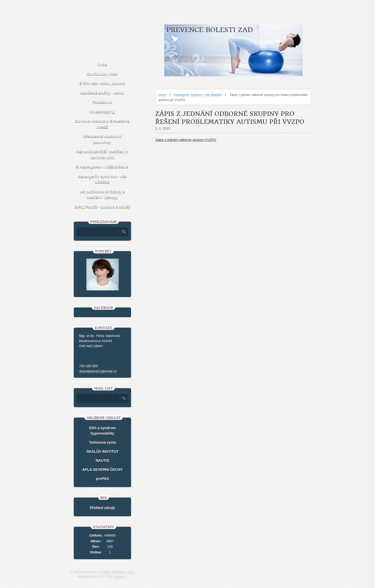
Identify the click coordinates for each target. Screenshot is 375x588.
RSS (106, 572)
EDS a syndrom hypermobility (102, 431)
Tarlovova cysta (103, 442)
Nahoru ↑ (121, 577)
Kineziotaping (102, 112)
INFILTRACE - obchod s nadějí (102, 207)
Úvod (162, 95)
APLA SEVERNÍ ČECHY (102, 470)
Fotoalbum (102, 102)
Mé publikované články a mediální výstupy (102, 194)
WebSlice (118, 572)
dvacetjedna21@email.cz (98, 371)
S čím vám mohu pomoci (102, 83)
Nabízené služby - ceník (102, 93)
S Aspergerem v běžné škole (102, 167)
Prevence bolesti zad (210, 30)
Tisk (130, 572)
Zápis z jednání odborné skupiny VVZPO (186, 140)
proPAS (102, 479)
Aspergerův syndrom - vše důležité (197, 95)
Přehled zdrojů (102, 508)
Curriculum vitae (102, 74)
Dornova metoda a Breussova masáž (102, 124)
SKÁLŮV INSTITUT (102, 451)
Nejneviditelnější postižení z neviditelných (102, 154)
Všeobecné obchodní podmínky (102, 139)
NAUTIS (102, 461)
